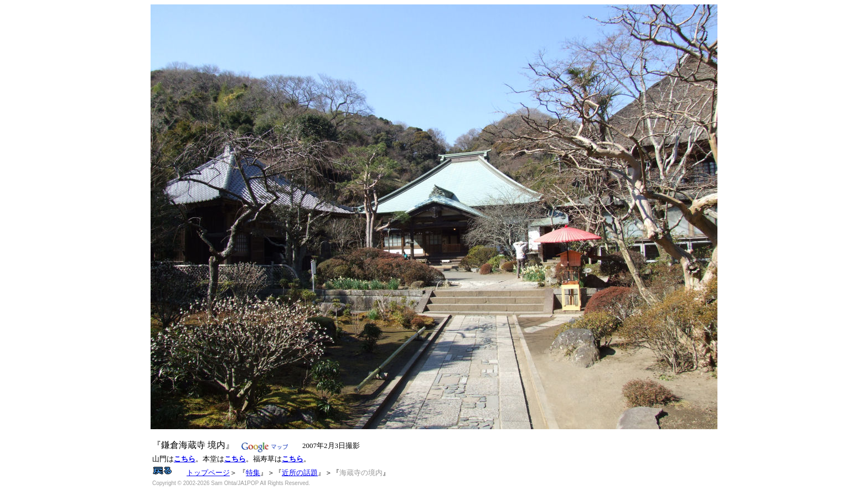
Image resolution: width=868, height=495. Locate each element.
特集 (253, 473)
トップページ (208, 473)
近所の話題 (300, 473)
